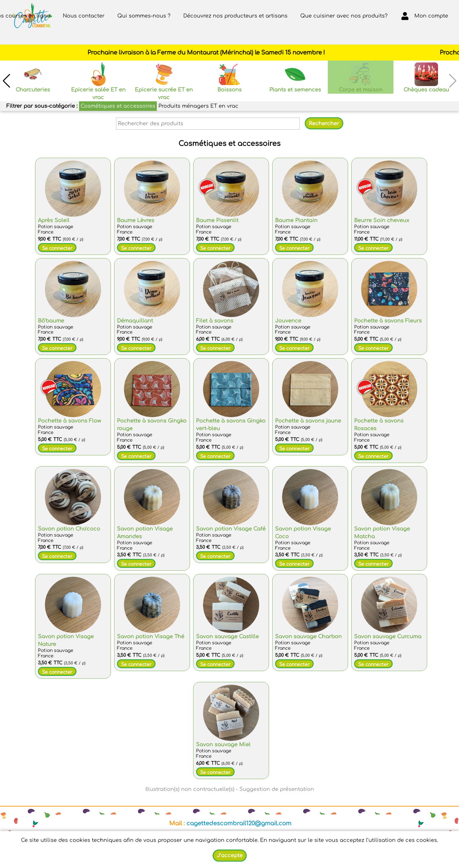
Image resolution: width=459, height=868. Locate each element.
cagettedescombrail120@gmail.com (239, 823)
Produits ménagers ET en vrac (198, 106)
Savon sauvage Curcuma (388, 637)
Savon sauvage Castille (227, 637)
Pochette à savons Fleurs (388, 321)
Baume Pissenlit (217, 221)
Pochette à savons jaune (308, 421)
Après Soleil (54, 221)
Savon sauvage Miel (223, 745)
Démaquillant (135, 321)
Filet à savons (215, 321)
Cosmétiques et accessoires (118, 106)
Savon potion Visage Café (231, 529)
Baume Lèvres (136, 221)
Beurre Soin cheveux (382, 221)
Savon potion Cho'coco (69, 529)
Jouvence (288, 321)
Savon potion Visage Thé (151, 637)
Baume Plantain (296, 221)
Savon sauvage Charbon (308, 637)
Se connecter (57, 248)
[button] (6, 81)
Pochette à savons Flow (69, 421)
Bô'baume (51, 321)
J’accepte (230, 856)
